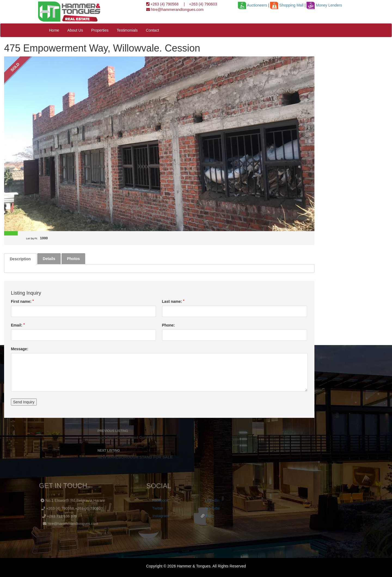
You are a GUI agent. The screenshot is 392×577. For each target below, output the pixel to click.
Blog (207, 515)
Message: (20, 349)
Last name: (173, 301)
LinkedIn (212, 500)
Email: (18, 325)
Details (49, 259)
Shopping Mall (287, 5)
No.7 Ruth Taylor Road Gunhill (159, 434)
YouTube (212, 508)
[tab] (20, 259)
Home (54, 30)
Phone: (168, 325)
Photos (73, 259)
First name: (22, 301)
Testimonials (127, 30)
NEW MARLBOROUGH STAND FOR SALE (159, 453)
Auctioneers (252, 5)
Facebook (160, 500)
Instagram (159, 515)
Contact (152, 30)
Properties (100, 30)
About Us (75, 30)
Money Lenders (324, 5)
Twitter (157, 508)
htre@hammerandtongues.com (177, 10)
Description (20, 259)
